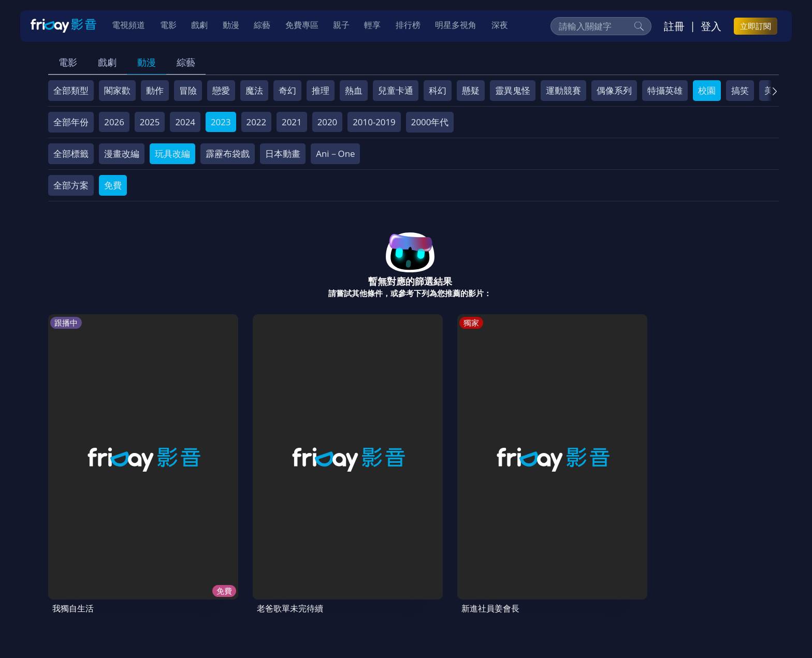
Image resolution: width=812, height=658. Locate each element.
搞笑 (740, 90)
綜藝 (186, 62)
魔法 (254, 90)
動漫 (147, 62)
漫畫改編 (122, 153)
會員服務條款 (266, 584)
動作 (155, 90)
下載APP (565, 584)
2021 (292, 122)
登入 (711, 26)
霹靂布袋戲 (228, 153)
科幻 (438, 90)
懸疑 (471, 90)
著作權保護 (370, 584)
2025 (150, 122)
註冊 (674, 26)
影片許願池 (470, 584)
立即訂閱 (756, 26)
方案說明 (166, 584)
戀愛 (221, 90)
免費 (113, 185)
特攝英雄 (665, 90)
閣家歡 (117, 90)
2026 (114, 122)
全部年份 (71, 122)
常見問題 (211, 584)
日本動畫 (283, 153)
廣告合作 (520, 584)
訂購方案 (610, 584)
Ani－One (335, 153)
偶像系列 (614, 90)
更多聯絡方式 (697, 623)
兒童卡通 (396, 90)
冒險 (188, 90)
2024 (185, 122)
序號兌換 (120, 584)
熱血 (354, 90)
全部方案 (71, 185)
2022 (257, 122)
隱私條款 (320, 584)
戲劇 (107, 62)
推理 (321, 90)
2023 (221, 122)
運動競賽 (563, 90)
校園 (707, 90)
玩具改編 (172, 153)
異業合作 (420, 584)
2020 (328, 122)
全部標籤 (71, 153)
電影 (68, 62)
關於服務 (75, 584)
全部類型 (71, 90)
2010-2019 (374, 122)
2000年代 (430, 122)
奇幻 (287, 90)
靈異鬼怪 (513, 90)
